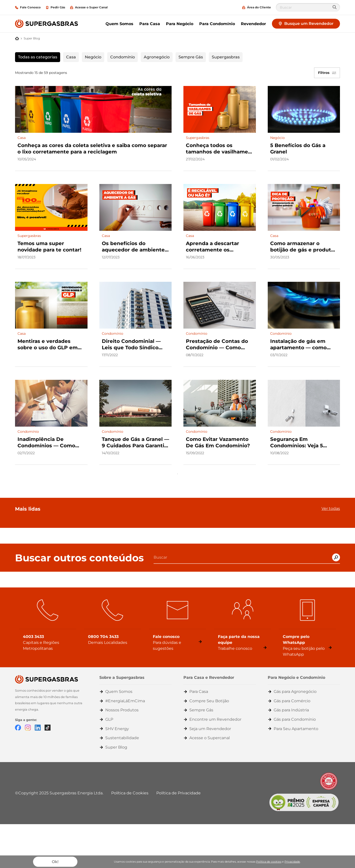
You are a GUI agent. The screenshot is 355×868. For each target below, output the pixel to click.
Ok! (55, 862)
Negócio (93, 57)
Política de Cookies (130, 789)
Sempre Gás (191, 57)
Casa (71, 57)
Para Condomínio (217, 24)
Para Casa (150, 24)
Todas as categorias (38, 57)
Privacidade (292, 862)
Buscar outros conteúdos (79, 553)
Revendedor (253, 24)
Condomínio (123, 57)
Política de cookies (269, 862)
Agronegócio (157, 57)
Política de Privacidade (178, 789)
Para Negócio (180, 24)
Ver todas (331, 504)
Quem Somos (119, 24)
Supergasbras (226, 57)
